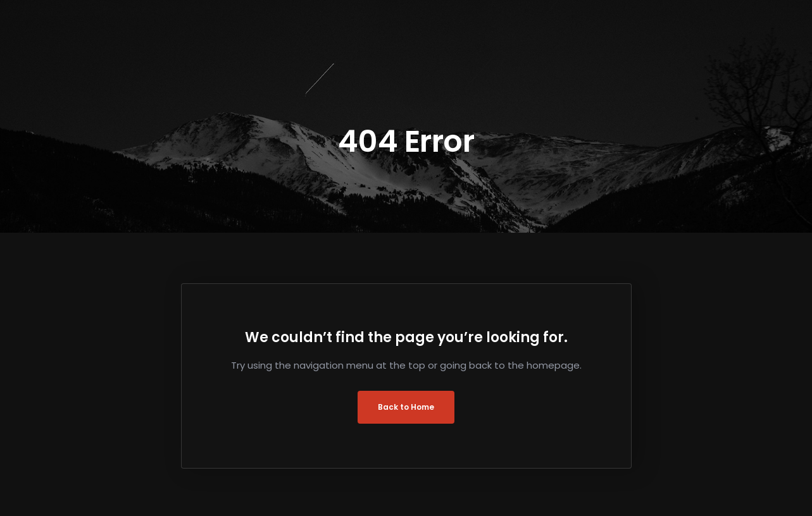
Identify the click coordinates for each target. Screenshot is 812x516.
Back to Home (406, 407)
